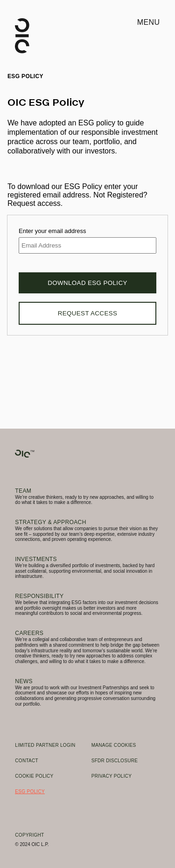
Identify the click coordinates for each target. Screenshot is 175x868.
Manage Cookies (114, 745)
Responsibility (39, 596)
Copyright (29, 835)
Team (23, 491)
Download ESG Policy (87, 283)
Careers (29, 633)
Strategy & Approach (50, 522)
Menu (149, 22)
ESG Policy (30, 791)
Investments (36, 559)
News (24, 681)
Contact (27, 761)
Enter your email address (52, 231)
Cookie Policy (34, 776)
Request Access (88, 313)
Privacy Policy (112, 776)
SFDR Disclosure (115, 761)
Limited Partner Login (45, 745)
